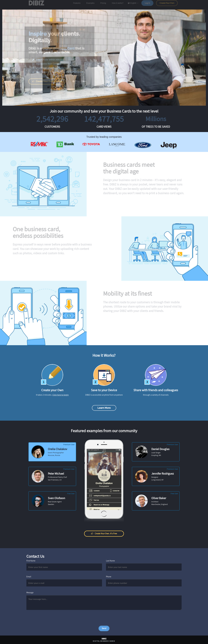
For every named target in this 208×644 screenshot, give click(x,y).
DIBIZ (37, 5)
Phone (109, 577)
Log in (147, 5)
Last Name (110, 561)
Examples (90, 5)
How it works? (118, 5)
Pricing (103, 5)
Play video (81, 81)
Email (29, 577)
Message (30, 592)
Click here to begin (61, 395)
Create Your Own (167, 5)
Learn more (104, 408)
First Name (31, 561)
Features (77, 5)
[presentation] (47, 620)
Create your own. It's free (49, 81)
